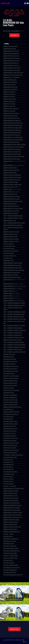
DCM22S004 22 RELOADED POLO (11, 539)
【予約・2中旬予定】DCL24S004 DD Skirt (12, 335)
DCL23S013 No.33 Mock (9, 484)
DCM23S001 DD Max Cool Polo (10, 421)
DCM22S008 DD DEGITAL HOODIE (11, 548)
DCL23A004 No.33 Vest (8, 409)
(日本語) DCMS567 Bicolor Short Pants (12, 68)
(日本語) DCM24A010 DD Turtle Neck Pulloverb (14, 270)
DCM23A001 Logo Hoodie (9, 354)
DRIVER (7, 10)
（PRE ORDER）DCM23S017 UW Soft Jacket (13, 455)
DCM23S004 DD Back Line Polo (10, 429)
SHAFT (23, 12)
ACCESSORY (7, 14)
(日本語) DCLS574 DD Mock (9, 92)
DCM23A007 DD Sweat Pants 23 (10, 369)
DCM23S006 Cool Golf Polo (9, 433)
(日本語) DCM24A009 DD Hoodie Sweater (13, 268)
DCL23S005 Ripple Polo (8, 465)
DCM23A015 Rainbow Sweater (10, 386)
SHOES (12, 14)
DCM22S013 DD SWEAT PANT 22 (10, 558)
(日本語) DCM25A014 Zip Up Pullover (11, 142)
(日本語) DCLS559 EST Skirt (9, 101)
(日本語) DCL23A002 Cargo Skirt (10, 405)
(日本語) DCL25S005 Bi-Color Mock (11, 239)
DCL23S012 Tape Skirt (8, 481)
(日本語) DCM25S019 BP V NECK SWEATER (13, 225)
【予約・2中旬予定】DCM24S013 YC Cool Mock (14, 326)
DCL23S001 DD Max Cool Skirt (10, 457)
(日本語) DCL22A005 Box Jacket (10, 529)
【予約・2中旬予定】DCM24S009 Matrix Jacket (14, 314)
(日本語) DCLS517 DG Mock (9, 104)
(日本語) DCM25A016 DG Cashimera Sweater (13, 147)
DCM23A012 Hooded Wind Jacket (11, 378)
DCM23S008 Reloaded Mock (10, 436)
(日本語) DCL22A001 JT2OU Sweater (11, 520)
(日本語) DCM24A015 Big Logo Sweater (12, 277)
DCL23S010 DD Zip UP (8, 477)
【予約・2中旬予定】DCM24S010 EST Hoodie (13, 317)
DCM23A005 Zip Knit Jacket (9, 364)
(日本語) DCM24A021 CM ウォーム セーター (13, 289)
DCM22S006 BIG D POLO (9, 544)
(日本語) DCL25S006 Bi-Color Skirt (11, 241)
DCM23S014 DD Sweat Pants (10, 448)
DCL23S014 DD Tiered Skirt (10, 486)
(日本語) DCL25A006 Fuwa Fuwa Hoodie (12, 177)
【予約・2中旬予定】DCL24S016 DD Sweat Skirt (14, 347)
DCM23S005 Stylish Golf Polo (10, 431)
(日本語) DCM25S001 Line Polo (10, 194)
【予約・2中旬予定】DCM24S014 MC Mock (13, 328)
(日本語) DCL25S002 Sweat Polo (10, 234)
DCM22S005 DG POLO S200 (9, 541)
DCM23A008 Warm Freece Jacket (11, 371)
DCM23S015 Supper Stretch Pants (11, 450)
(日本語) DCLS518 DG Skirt (9, 106)
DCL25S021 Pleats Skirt (8, 253)
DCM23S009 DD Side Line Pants (10, 438)
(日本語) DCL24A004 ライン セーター (11, 293)
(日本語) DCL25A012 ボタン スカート (11, 192)
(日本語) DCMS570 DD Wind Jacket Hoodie (13, 75)
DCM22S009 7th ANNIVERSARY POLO (12, 551)
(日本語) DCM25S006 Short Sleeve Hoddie (13, 201)
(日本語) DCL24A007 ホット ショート (11, 296)
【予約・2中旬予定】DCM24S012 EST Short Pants (15, 319)
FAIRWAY (12, 10)
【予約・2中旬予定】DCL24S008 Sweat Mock (13, 342)
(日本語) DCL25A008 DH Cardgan (11, 182)
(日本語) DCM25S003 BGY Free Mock (11, 199)
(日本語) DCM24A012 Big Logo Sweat (11, 273)
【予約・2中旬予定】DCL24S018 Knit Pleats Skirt (14, 352)
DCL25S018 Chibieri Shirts (9, 246)
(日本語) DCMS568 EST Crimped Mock (12, 70)
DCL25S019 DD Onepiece (9, 249)
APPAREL (11, 16)
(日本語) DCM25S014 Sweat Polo (11, 213)
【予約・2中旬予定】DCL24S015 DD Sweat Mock (14, 345)
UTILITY (17, 10)
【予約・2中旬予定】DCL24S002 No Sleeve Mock (14, 330)
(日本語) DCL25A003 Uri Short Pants (11, 170)
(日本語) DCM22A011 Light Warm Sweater (13, 513)
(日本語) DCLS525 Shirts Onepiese (11, 113)
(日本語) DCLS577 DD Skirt (9, 97)
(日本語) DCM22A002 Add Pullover (11, 491)
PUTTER (10, 12)
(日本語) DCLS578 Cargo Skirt (10, 99)
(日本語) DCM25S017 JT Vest (9, 221)
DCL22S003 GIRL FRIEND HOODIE (11, 565)
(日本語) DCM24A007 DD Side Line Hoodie (13, 263)
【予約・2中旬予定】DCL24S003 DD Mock (13, 333)
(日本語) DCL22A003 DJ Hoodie (10, 524)
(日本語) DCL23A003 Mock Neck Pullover (12, 407)
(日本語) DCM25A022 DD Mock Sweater (12, 154)
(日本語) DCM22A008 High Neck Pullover (12, 505)
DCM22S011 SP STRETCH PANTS (11, 556)
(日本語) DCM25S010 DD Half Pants (11, 206)
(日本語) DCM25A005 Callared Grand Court (13, 123)
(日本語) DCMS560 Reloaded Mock (11, 53)
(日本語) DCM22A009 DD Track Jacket (12, 508)
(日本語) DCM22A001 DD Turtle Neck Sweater (13, 489)
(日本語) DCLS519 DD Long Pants (11, 109)
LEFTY (14, 12)
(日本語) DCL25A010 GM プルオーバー (12, 187)
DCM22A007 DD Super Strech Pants (11, 503)
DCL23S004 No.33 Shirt (8, 462)
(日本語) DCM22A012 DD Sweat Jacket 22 (12, 515)
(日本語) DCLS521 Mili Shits (9, 111)
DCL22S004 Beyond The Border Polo (12, 568)
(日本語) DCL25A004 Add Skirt (10, 173)
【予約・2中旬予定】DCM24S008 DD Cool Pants (14, 312)
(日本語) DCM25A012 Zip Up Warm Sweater (13, 140)
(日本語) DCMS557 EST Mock (10, 49)
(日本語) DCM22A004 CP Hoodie (10, 496)
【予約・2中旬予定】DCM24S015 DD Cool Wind (14, 223)
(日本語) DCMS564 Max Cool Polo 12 (11, 61)
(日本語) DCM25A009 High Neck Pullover (12, 133)
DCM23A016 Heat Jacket (9, 388)
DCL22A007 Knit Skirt (8, 534)
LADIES (19, 12)
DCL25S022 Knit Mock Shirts (10, 256)
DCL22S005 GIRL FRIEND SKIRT (10, 570)
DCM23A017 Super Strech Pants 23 (11, 390)
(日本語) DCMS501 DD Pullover (10, 82)
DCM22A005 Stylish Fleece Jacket (11, 498)
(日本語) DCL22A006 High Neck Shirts (12, 532)
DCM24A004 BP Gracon (9, 261)
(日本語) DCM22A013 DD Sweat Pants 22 (12, 517)
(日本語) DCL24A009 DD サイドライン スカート (14, 301)
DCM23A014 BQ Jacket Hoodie (10, 383)
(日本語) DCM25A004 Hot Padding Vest (12, 121)
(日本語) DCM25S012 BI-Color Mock (11, 211)
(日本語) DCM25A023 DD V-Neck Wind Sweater (14, 157)
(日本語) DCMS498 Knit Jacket (10, 80)
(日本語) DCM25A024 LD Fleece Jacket (12, 159)
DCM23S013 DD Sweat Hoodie (10, 445)
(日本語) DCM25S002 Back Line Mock (11, 197)
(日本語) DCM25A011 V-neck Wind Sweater (13, 137)
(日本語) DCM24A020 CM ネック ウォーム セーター (15, 286)
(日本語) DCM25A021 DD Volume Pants (12, 152)
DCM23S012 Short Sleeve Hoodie (11, 443)
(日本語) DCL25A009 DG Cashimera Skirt (12, 185)
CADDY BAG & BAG (20, 14)
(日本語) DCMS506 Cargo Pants (10, 87)
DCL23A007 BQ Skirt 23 (8, 417)
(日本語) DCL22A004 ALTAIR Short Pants (12, 527)
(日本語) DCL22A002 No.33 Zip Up (11, 522)
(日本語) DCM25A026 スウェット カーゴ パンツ (14, 165)
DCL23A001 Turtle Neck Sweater (11, 402)
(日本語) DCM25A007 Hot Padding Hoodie (13, 128)
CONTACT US (14, 629)
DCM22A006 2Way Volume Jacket (11, 501)
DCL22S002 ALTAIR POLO (9, 563)
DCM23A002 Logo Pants (9, 357)
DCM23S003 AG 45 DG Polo (9, 426)
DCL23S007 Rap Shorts (8, 469)
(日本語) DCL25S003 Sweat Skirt (10, 237)
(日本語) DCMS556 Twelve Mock (10, 46)
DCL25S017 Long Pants (8, 244)
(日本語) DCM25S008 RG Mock (10, 204)
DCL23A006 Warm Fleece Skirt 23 (11, 414)
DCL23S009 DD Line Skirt (9, 474)
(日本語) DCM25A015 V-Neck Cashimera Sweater (14, 145)
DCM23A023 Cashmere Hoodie (10, 400)
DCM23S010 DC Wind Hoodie (10, 441)
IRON (21, 10)
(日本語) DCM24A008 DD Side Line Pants (12, 265)
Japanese (22, 31)
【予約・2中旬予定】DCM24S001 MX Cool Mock (14, 303)
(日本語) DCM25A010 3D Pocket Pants (12, 135)
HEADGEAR (17, 16)
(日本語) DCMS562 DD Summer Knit (11, 56)
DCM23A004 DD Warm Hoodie (10, 362)
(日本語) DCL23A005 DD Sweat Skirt (11, 412)
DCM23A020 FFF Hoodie (9, 393)
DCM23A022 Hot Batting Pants (10, 397)
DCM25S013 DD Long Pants (9, 85)
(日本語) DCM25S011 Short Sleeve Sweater (13, 209)
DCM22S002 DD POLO (8, 536)
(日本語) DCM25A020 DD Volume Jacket (12, 149)
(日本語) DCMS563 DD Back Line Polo (12, 58)
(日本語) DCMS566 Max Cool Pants (11, 65)
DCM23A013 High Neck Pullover (10, 381)
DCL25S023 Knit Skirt (8, 258)
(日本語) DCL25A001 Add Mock (10, 168)
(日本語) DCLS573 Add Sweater (10, 89)
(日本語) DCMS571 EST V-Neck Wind (11, 77)
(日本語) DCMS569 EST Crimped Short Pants (13, 73)
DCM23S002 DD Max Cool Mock (10, 424)
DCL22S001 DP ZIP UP (8, 560)
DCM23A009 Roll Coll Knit (9, 374)
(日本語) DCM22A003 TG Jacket (10, 493)
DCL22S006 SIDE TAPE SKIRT (10, 572)
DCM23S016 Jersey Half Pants (10, 453)
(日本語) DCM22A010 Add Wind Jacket (12, 510)
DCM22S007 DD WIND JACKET (10, 546)
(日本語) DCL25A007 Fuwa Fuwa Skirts (12, 180)
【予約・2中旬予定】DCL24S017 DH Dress (13, 350)
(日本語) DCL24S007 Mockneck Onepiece (12, 340)
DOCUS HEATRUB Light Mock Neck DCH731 (13, 575)
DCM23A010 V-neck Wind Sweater (11, 376)
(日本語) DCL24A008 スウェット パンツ (12, 298)
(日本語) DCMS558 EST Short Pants (11, 51)
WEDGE (5, 12)
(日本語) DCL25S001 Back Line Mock (11, 232)
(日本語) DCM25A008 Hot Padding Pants (12, 130)
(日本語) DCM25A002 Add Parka (10, 116)
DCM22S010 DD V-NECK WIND (10, 553)
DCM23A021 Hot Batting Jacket (10, 395)
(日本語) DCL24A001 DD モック (10, 291)
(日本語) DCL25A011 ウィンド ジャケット (12, 189)
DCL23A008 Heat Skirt (8, 419)
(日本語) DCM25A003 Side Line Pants (12, 118)
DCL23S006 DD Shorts (8, 467)
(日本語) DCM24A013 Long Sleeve (11, 275)
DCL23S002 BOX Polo (8, 460)
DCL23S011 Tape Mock (8, 479)
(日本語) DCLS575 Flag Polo (9, 94)
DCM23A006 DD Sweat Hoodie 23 (11, 366)
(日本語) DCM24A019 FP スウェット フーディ (13, 284)
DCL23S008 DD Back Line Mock (10, 472)
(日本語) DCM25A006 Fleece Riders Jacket (13, 125)
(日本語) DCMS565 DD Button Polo (11, 63)
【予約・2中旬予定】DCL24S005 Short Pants (13, 338)
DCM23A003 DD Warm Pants (10, 359)
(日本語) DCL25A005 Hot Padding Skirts (12, 175)
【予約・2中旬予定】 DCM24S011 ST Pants (13, 218)
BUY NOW (14, 35)
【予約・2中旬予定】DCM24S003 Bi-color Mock (14, 305)
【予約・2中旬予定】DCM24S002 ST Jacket (13, 216)
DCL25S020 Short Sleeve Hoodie (11, 251)
